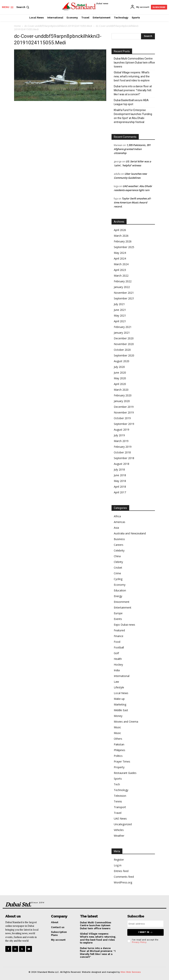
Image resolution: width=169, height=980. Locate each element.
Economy (120, 585)
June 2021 (120, 310)
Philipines (120, 750)
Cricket (118, 568)
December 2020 (124, 338)
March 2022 (121, 276)
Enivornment (122, 602)
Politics (118, 756)
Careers (119, 545)
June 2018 (120, 475)
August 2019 (122, 430)
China (117, 556)
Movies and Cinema (126, 722)
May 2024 (120, 253)
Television (120, 796)
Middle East (121, 710)
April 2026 (120, 230)
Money (118, 716)
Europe (118, 613)
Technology (121, 790)
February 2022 (123, 281)
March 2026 (121, 236)
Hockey (118, 665)
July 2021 (119, 304)
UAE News (120, 819)
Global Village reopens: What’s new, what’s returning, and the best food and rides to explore (132, 76)
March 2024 (121, 264)
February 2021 (123, 327)
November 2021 (124, 293)
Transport (120, 807)
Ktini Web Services (131, 972)
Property (119, 767)
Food (117, 642)
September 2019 (124, 424)
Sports (118, 779)
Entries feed (121, 871)
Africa (117, 516)
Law (116, 682)
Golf (116, 653)
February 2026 (123, 241)
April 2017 (120, 492)
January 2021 (122, 333)
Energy (118, 596)
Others (118, 739)
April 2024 (120, 258)
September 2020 (124, 355)
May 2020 (120, 378)
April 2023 (120, 270)
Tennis (118, 801)
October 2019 (122, 418)
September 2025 (124, 247)
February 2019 (123, 447)
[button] (23, 7)
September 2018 (124, 458)
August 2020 (122, 361)
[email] (145, 924)
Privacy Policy (139, 942)
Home (17, 26)
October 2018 (122, 452)
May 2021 (120, 315)
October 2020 (122, 350)
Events (118, 619)
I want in (145, 932)
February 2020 (123, 395)
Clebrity (118, 562)
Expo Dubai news (124, 625)
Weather (119, 836)
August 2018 (122, 464)
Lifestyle (119, 687)
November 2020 (124, 344)
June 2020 (120, 373)
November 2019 (124, 412)
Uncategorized (123, 824)
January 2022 (122, 287)
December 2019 (124, 407)
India (117, 670)
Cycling (118, 579)
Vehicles (119, 830)
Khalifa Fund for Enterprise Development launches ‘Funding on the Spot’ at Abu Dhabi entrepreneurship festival (133, 116)
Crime (117, 573)
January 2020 (122, 401)
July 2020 (119, 367)
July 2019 (119, 435)
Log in (118, 865)
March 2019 (121, 441)
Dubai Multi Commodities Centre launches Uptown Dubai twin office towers (134, 63)
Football (119, 647)
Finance (119, 636)
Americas (120, 522)
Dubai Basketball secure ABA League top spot (131, 102)
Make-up (119, 699)
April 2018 (120, 487)
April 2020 (120, 384)
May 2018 (120, 481)
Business (119, 539)
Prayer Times (122, 761)
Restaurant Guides (125, 773)
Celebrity (119, 550)
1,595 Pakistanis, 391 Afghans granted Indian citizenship (132, 149)
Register (119, 860)
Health (118, 659)
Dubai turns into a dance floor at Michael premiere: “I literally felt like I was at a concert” (133, 90)
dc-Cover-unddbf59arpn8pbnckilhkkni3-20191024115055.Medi (58, 26)
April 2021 (120, 321)
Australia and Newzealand (130, 533)
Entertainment (123, 607)
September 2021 (124, 298)
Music (117, 727)
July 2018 (119, 469)
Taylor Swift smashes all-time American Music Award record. (132, 202)
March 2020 (121, 390)
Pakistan (119, 744)
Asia (116, 528)
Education (120, 590)
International (122, 676)
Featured (119, 630)
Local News (121, 693)
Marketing (120, 704)
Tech (117, 784)
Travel (118, 813)
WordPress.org (123, 882)
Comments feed (124, 877)
